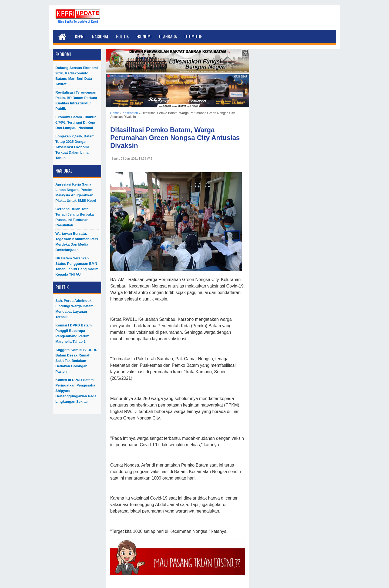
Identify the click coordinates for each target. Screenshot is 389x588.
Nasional (100, 37)
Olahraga (168, 37)
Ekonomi (144, 37)
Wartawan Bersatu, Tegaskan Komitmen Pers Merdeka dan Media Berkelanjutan (77, 242)
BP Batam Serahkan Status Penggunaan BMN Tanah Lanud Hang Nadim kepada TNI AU (77, 266)
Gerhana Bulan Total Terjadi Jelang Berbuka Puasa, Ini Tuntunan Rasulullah (75, 217)
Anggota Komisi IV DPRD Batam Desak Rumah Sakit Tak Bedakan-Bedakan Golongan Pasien (76, 361)
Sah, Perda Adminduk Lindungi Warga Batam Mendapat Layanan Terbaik (74, 309)
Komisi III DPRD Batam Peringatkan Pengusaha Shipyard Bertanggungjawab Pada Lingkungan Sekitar (76, 391)
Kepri (80, 37)
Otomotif (193, 37)
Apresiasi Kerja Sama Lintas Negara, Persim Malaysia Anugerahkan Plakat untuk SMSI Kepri (76, 192)
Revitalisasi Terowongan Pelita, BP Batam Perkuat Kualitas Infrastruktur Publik (76, 100)
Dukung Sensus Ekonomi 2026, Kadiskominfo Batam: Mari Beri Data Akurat (77, 76)
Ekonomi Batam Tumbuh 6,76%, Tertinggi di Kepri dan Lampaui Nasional (76, 122)
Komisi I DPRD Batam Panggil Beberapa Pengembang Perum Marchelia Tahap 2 (73, 333)
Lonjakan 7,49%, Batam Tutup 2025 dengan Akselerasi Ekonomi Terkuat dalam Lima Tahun (75, 147)
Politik (123, 37)
